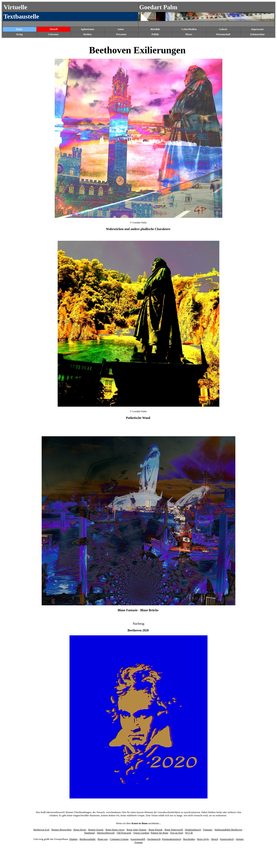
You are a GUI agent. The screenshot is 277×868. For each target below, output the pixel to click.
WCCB (189, 833)
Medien (87, 34)
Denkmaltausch (193, 830)
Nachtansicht (154, 839)
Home (19, 29)
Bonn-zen (103, 839)
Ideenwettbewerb (106, 833)
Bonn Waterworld (174, 830)
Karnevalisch (227, 839)
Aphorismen (87, 29)
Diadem (73, 839)
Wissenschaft (223, 34)
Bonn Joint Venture (136, 830)
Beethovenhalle (88, 839)
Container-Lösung (119, 839)
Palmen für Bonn (159, 833)
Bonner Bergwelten (62, 830)
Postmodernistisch (171, 839)
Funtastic (208, 830)
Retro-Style (203, 839)
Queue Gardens (141, 833)
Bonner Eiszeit (96, 830)
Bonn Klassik (155, 830)
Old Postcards (124, 833)
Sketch (215, 839)
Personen (121, 34)
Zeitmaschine (257, 34)
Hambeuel (90, 833)
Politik (155, 34)
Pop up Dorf (177, 833)
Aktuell (53, 29)
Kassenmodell (138, 839)
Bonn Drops (80, 830)
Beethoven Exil (41, 830)
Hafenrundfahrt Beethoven (228, 830)
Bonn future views (115, 830)
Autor (121, 29)
